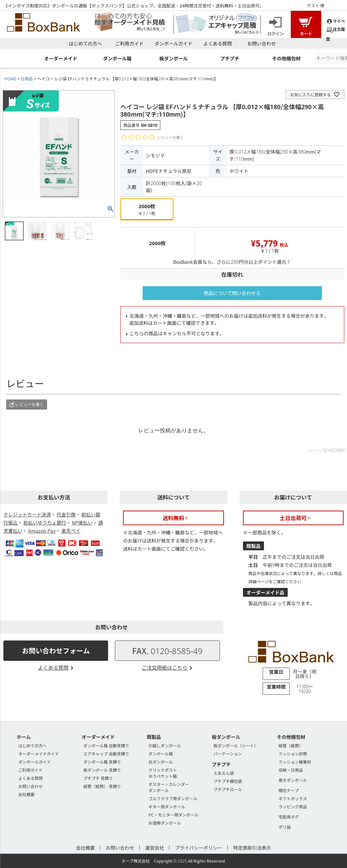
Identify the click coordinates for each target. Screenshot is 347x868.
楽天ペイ (71, 531)
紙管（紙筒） (291, 745)
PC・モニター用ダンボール (173, 815)
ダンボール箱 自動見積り (106, 745)
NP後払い (82, 522)
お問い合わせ (262, 43)
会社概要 (26, 794)
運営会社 (155, 848)
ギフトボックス (293, 798)
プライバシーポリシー (199, 848)
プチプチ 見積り (98, 778)
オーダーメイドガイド (39, 754)
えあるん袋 (224, 773)
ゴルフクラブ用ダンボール (173, 798)
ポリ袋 (285, 827)
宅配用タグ (289, 817)
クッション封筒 (293, 754)
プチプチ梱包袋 (228, 781)
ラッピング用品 (293, 806)
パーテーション (228, 754)
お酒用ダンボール (165, 823)
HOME (10, 78)
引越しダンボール (165, 745)
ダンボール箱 (161, 754)
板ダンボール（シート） (236, 745)
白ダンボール (161, 762)
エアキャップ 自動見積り (106, 754)
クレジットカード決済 (27, 514)
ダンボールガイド (173, 43)
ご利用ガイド (129, 43)
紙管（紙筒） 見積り (102, 786)
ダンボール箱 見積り (102, 762)
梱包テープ (289, 790)
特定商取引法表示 (252, 848)
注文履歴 (335, 29)
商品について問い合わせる (232, 293)
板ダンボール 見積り (102, 770)
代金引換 (66, 514)
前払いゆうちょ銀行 (45, 522)
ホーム (24, 737)
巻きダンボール (293, 780)
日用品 (27, 78)
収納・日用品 (291, 770)
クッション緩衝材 (295, 762)
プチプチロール (228, 789)
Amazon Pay (42, 531)
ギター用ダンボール (167, 806)
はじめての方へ (85, 43)
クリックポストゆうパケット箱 (163, 773)
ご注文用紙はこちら (165, 667)
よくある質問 (218, 43)
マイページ (335, 21)
